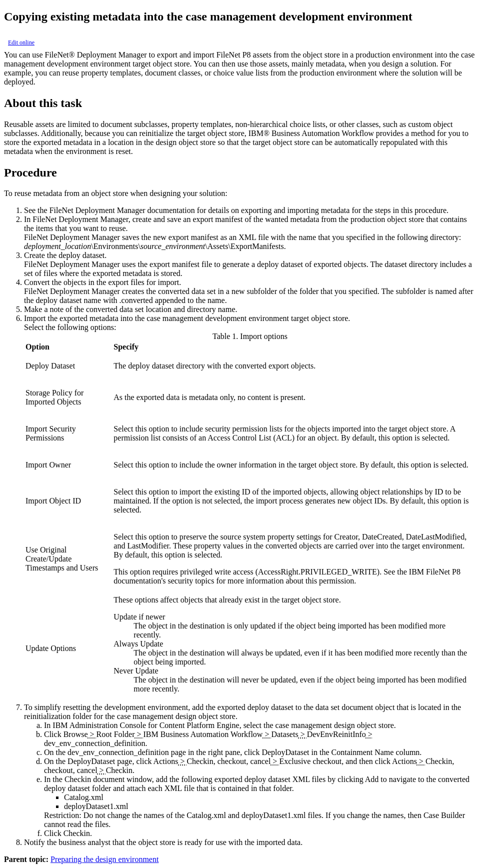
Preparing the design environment (104, 859)
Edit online (21, 42)
